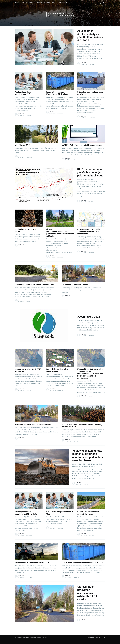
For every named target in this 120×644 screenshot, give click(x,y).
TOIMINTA (39, 3)
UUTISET (17, 3)
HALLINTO (55, 3)
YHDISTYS (32, 3)
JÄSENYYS (47, 3)
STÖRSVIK (24, 3)
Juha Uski (83, 63)
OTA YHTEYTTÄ (63, 3)
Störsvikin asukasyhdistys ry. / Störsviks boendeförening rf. (30, 638)
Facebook (98, 638)
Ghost (104, 638)
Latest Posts (91, 638)
